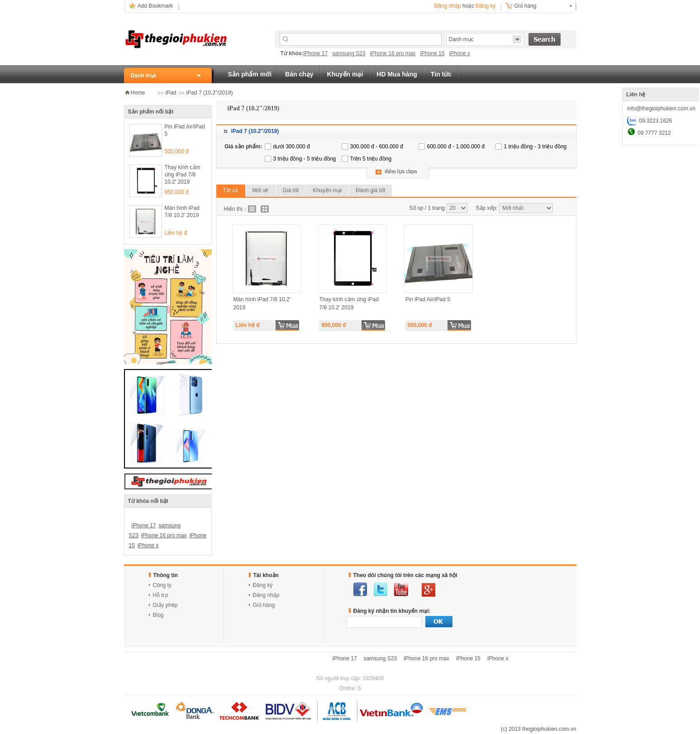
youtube (401, 589)
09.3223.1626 (655, 121)
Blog (158, 615)
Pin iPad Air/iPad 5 (185, 130)
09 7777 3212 (654, 133)
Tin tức (441, 74)
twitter (381, 589)
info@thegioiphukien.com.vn (661, 109)
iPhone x (460, 53)
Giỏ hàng (526, 6)
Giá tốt (291, 190)
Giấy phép (165, 605)
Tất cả (231, 190)
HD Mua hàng (397, 74)
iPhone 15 (432, 53)
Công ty (162, 585)
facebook (360, 589)
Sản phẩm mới (250, 74)
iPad (171, 93)
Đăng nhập (447, 6)
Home (138, 93)
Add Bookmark (155, 6)
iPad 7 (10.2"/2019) (210, 93)
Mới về (261, 190)
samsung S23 (349, 53)
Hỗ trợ (160, 595)
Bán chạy (299, 74)
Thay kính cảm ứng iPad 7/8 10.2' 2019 (183, 175)
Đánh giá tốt (370, 190)
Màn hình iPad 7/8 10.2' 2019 (182, 212)
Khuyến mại (345, 74)
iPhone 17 (315, 53)
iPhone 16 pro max (393, 53)
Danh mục (144, 76)
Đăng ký (486, 6)
